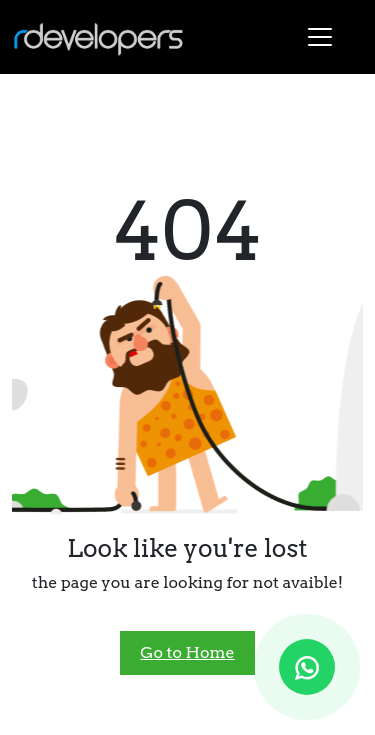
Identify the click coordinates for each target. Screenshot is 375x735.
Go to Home (187, 652)
